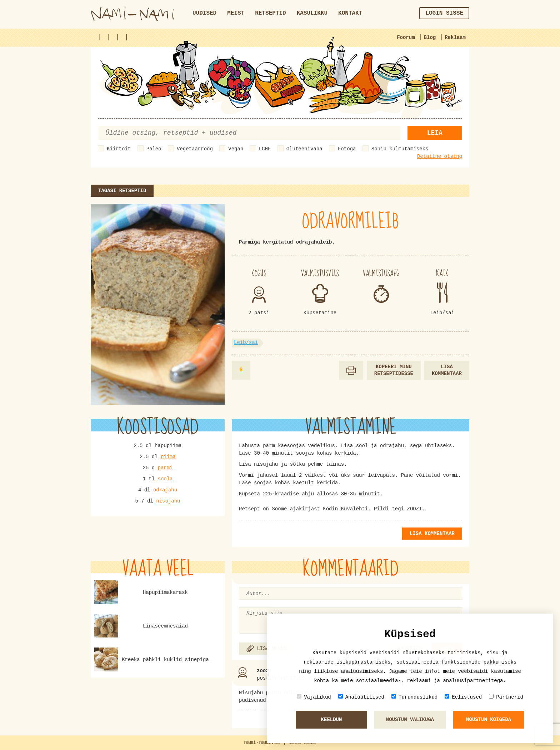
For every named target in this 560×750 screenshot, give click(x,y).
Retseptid (270, 13)
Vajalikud (314, 697)
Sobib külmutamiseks (400, 149)
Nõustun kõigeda (489, 720)
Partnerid (506, 697)
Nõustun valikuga (410, 720)
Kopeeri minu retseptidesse (394, 370)
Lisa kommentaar (447, 370)
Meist (236, 13)
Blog (430, 37)
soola (165, 479)
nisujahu (168, 501)
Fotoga (347, 149)
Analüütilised (361, 697)
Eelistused (463, 697)
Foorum (406, 37)
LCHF (265, 149)
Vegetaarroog (195, 149)
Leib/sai (246, 342)
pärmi (165, 468)
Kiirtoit (119, 149)
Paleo (154, 149)
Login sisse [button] (444, 13)
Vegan (236, 149)
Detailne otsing (440, 156)
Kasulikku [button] (312, 13)
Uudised (204, 13)
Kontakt (350, 13)
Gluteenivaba (304, 149)
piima (168, 457)
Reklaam (455, 37)
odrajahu (165, 490)
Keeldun (332, 720)
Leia (435, 133)
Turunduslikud (414, 697)
